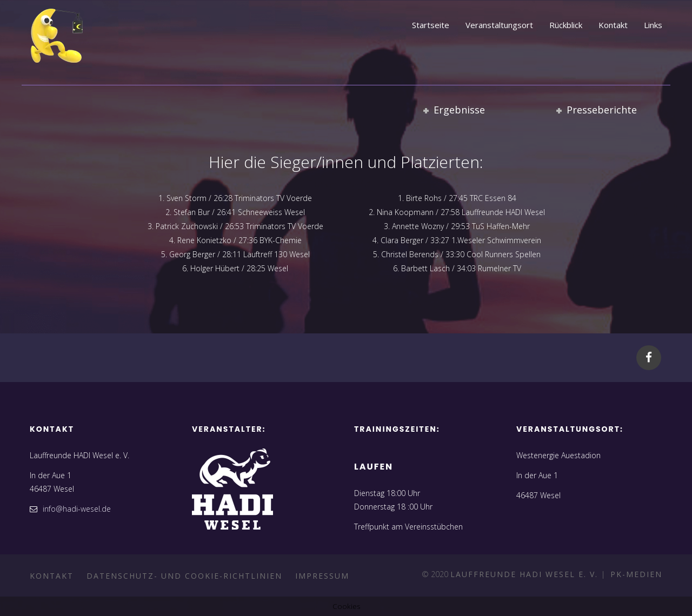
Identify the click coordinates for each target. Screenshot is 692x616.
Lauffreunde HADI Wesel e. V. (526, 574)
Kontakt (52, 576)
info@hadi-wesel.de (77, 509)
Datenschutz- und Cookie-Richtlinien (184, 576)
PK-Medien (635, 574)
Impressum (322, 576)
